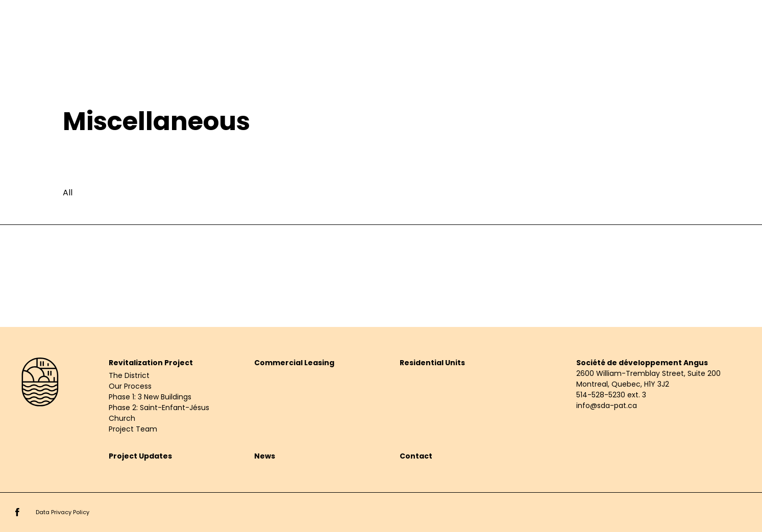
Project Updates (140, 456)
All (68, 193)
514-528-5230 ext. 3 (611, 395)
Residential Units (432, 363)
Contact (416, 456)
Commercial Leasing (294, 363)
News (265, 456)
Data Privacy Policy (63, 512)
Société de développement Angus (642, 363)
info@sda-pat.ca (607, 406)
